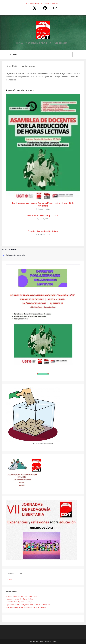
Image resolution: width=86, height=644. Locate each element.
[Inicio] (27, 3)
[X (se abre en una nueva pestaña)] (34, 8)
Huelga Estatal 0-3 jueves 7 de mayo (19, 602)
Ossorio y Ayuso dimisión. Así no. (43, 231)
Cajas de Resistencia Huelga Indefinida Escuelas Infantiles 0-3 (28, 605)
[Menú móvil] (14, 55)
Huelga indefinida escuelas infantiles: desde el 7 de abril (26, 607)
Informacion (30, 66)
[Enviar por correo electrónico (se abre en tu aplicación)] (53, 8)
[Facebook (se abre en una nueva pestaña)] (44, 8)
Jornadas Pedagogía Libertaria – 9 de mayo (21, 596)
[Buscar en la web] (75, 55)
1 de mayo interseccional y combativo (19, 599)
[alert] (43, 255)
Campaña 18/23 (43, 374)
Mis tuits (9, 580)
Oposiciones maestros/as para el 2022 (43, 216)
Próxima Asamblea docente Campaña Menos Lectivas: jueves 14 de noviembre (43, 204)
